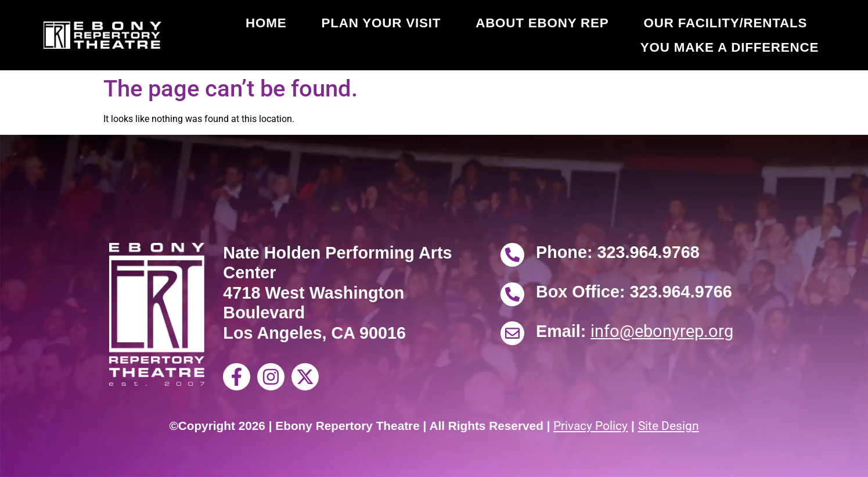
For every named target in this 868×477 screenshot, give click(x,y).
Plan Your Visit (381, 23)
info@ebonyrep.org (662, 331)
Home (266, 23)
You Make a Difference (730, 47)
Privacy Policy (590, 426)
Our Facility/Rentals (725, 23)
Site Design (669, 426)
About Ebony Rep (542, 23)
